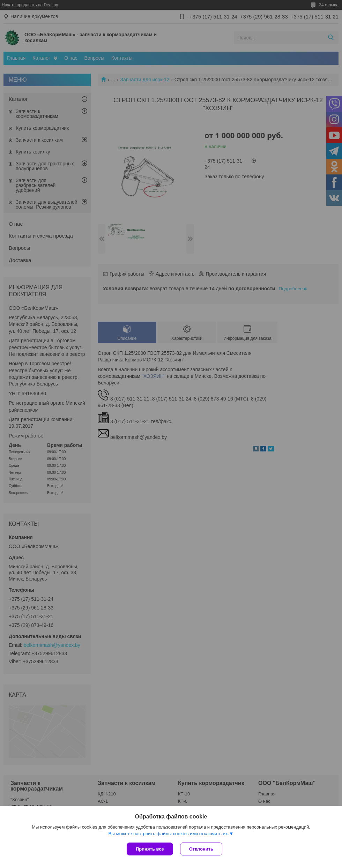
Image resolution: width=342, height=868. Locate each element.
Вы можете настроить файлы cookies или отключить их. (169, 834)
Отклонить (201, 849)
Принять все (150, 849)
